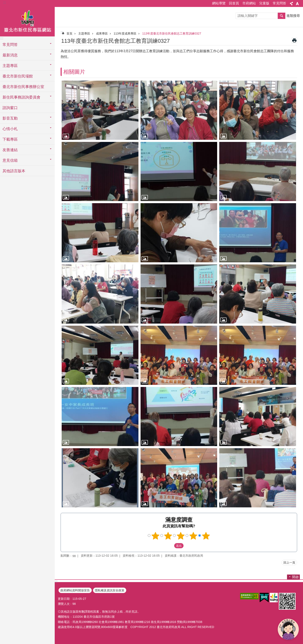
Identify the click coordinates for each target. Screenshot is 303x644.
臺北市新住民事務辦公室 (23, 87)
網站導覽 (219, 3)
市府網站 (249, 3)
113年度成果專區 (125, 33)
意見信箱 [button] (10, 160)
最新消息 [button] (10, 55)
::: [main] (62, 32)
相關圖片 (74, 72)
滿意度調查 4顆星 (193, 536)
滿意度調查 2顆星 (168, 536)
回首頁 (234, 3)
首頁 (69, 33)
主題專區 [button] (10, 66)
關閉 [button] (291, 4)
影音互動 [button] (10, 118)
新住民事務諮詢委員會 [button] (21, 97)
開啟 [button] (295, 577)
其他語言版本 (14, 171)
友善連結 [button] (10, 150)
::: (5, 2)
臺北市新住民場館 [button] (18, 76)
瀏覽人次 (64, 604)
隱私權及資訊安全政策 (110, 590)
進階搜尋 (293, 16)
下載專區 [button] (10, 139)
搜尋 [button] (282, 16)
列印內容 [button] (294, 40)
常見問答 (279, 3)
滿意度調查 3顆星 (181, 536)
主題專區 (84, 33)
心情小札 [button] (10, 129)
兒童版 (264, 3)
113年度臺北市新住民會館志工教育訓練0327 (172, 33)
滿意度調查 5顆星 (206, 536)
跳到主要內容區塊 (2, 2)
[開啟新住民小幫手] (288, 629)
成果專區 (102, 33)
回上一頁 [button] (289, 563)
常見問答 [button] (10, 45)
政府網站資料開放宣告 (75, 590)
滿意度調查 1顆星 (155, 536)
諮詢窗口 (10, 108)
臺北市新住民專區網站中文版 (27, 22)
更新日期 (64, 599)
